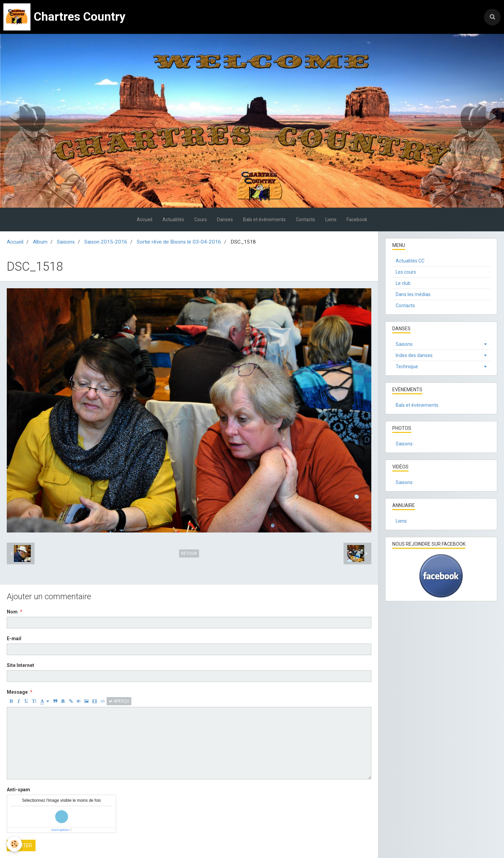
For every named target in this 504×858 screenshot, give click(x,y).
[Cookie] (14, 844)
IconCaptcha (60, 830)
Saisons (66, 242)
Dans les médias (413, 294)
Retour (189, 553)
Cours (201, 219)
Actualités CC (410, 261)
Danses (225, 219)
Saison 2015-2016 (106, 242)
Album (40, 242)
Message (17, 692)
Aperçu (119, 701)
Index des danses (414, 355)
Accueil (145, 219)
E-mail (14, 639)
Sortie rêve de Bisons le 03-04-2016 (179, 242)
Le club (403, 283)
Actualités (173, 219)
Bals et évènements (264, 219)
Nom (12, 612)
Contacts (305, 219)
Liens (331, 219)
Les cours (406, 272)
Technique (407, 367)
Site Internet (20, 665)
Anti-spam (18, 790)
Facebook (357, 219)
